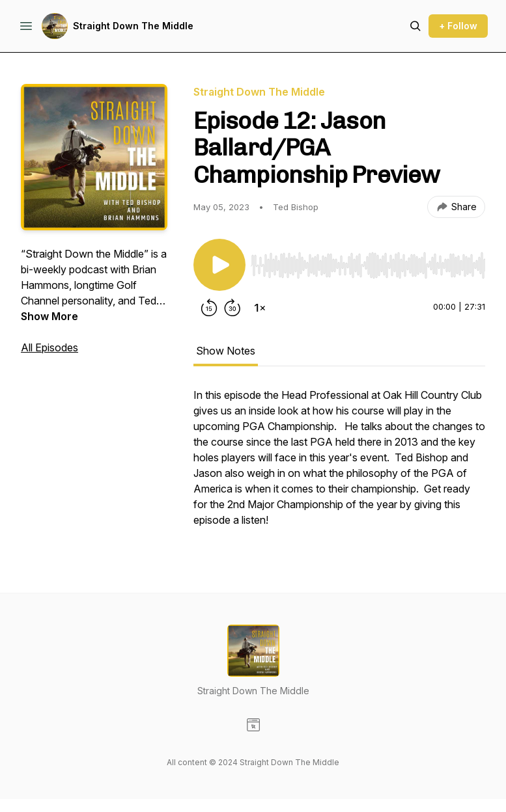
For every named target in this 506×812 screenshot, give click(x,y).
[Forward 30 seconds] (232, 308)
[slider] (368, 265)
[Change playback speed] (260, 308)
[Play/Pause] (219, 265)
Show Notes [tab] (226, 351)
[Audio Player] (368, 262)
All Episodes (49, 347)
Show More (49, 316)
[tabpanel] (339, 464)
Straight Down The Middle (133, 26)
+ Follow (458, 26)
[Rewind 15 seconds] (209, 308)
